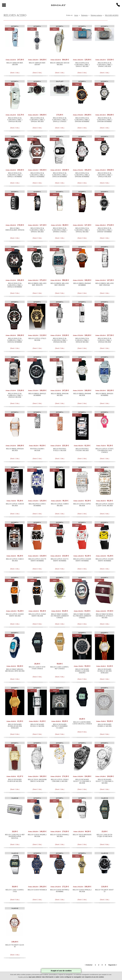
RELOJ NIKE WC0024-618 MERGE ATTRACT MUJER (104, 616)
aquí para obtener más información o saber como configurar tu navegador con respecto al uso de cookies (66, 977)
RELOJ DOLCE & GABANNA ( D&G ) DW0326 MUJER (15, 120)
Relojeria (84, 15)
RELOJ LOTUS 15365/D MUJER (15, 505)
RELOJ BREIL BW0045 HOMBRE (82, 284)
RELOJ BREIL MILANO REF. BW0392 (60, 284)
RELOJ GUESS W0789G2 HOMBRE (60, 891)
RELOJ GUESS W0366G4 (37, 890)
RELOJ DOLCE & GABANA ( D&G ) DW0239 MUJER (82, 340)
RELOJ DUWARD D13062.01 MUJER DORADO (105, 671)
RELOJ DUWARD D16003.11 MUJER (105, 725)
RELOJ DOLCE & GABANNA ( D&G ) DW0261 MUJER (37, 120)
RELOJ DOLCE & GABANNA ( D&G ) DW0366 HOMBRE (82, 175)
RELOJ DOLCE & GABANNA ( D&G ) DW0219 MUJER (104, 175)
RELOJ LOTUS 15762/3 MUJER (37, 339)
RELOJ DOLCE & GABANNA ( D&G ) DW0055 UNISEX (60, 230)
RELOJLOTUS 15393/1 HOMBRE (37, 505)
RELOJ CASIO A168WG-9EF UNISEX (60, 668)
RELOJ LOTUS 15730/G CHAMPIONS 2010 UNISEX (105, 450)
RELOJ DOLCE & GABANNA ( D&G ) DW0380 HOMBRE (104, 120)
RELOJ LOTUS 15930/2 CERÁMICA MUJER (60, 780)
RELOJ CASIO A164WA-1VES (15, 891)
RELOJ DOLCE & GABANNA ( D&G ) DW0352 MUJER (82, 230)
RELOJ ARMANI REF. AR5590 (15, 64)
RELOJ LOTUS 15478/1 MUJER (82, 505)
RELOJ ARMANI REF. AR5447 (37, 64)
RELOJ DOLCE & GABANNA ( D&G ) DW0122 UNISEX (60, 120)
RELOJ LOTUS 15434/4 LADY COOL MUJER (105, 505)
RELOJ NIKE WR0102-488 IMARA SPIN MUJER (15, 670)
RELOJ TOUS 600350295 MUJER (82, 835)
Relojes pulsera (96, 15)
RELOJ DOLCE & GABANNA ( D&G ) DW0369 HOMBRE (82, 120)
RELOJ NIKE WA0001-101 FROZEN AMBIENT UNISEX (60, 616)
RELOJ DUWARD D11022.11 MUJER (37, 725)
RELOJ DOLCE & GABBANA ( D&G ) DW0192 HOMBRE (15, 340)
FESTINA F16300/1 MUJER (37, 450)
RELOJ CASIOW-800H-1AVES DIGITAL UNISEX (82, 723)
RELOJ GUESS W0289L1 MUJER (37, 835)
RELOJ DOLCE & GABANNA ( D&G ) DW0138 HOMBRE (60, 175)
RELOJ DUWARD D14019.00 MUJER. (15, 780)
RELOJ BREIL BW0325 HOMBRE (37, 394)
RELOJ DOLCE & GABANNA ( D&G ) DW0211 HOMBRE (15, 175)
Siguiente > (113, 965)
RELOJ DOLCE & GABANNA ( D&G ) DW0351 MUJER (37, 230)
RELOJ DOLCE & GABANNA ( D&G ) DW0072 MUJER (104, 65)
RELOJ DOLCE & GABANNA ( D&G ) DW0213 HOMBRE (37, 175)
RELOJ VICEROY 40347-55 (105, 891)
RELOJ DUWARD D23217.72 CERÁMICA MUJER (82, 781)
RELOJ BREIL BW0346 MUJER (60, 394)
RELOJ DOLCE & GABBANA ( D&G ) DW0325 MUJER (15, 395)
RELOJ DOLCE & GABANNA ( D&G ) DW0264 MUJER (60, 340)
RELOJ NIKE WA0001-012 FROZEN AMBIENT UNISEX (82, 616)
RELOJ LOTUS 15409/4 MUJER (60, 505)
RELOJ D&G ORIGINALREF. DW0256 (15, 229)
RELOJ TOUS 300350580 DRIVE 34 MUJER (37, 780)
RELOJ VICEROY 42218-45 (15, 946)
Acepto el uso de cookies (61, 971)
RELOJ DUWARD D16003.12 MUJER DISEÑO (82, 671)
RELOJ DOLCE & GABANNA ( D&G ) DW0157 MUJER (82, 65)
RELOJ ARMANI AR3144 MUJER (60, 64)
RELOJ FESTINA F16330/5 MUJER (82, 450)
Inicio (76, 15)
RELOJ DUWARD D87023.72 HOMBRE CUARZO (60, 726)
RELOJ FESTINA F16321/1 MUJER (60, 450)
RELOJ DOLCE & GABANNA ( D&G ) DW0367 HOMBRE (104, 230)
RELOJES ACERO (112, 15)
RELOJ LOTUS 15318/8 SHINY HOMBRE (82, 560)
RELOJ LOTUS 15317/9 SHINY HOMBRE (37, 560)
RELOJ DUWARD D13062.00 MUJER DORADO (15, 726)
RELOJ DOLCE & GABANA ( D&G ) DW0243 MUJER (105, 340)
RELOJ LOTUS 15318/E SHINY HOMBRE (104, 560)
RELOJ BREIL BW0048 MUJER (82, 394)
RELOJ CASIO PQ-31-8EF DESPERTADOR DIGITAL (15, 836)
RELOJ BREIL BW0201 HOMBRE (105, 394)
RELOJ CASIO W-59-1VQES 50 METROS (105, 835)
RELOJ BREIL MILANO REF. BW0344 (105, 284)
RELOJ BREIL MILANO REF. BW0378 (37, 284)
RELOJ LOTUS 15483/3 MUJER (15, 560)
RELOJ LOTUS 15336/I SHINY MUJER (37, 615)
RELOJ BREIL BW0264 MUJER (15, 450)
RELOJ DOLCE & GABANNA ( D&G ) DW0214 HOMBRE (15, 285)
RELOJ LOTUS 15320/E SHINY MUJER (15, 615)
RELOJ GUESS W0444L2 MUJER (60, 835)
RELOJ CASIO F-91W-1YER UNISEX (37, 668)
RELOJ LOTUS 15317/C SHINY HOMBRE (60, 560)
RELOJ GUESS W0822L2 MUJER (82, 891)
